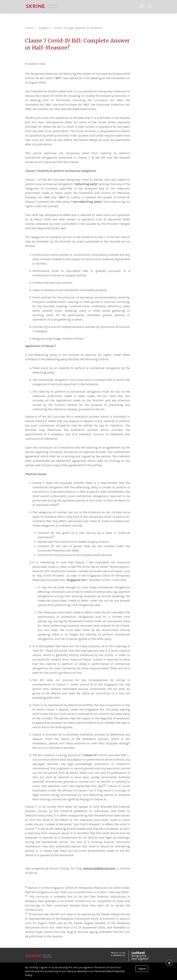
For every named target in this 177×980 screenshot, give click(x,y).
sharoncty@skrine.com (99, 868)
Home (29, 28)
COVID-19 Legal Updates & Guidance (78, 28)
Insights (43, 28)
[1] (58, 504)
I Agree (142, 969)
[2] (53, 536)
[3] (105, 785)
